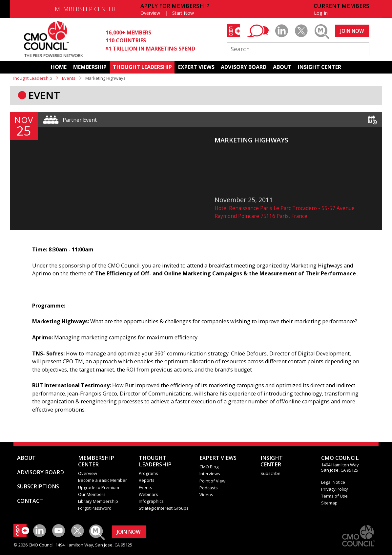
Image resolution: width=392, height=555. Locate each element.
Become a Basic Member (103, 480)
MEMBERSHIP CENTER (85, 9)
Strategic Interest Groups (164, 508)
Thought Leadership (32, 78)
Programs (148, 473)
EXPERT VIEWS (196, 67)
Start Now (183, 13)
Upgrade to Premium (99, 487)
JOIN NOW (352, 31)
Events (69, 78)
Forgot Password (95, 508)
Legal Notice (333, 482)
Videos (206, 495)
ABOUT (282, 67)
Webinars (148, 494)
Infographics (151, 501)
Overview (150, 13)
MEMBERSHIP (90, 67)
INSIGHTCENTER (272, 461)
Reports (147, 480)
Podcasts (209, 488)
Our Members (92, 494)
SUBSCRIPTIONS (38, 486)
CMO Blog (209, 467)
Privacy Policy (335, 489)
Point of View (212, 481)
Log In (321, 13)
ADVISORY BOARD (244, 67)
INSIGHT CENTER (320, 67)
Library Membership (98, 501)
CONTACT (30, 501)
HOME (59, 67)
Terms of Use (334, 496)
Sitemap (329, 503)
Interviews (210, 474)
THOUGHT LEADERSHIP (142, 67)
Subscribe (270, 473)
